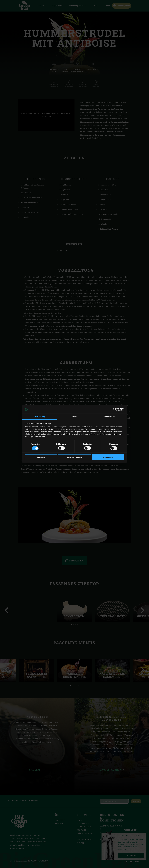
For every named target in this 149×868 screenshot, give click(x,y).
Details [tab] (75, 416)
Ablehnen (41, 457)
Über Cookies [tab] (109, 416)
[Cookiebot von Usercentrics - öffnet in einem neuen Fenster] (114, 409)
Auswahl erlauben (74, 457)
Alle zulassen (108, 457)
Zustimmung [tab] (40, 416)
